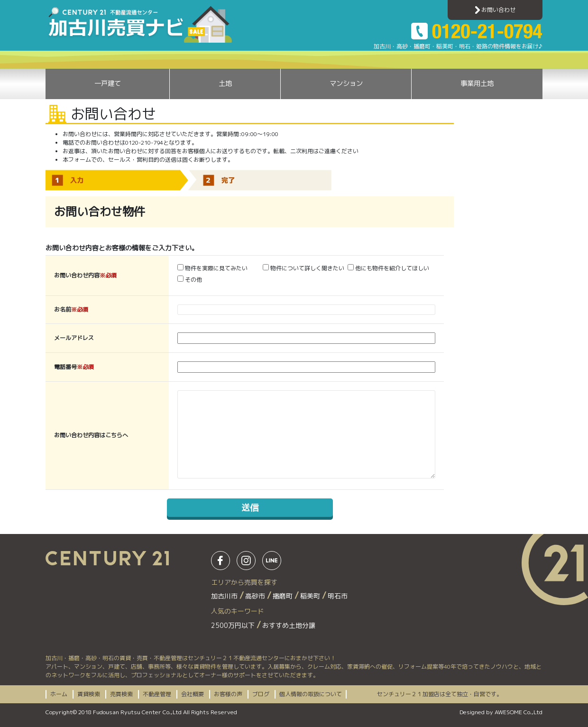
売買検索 (121, 694)
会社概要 (193, 694)
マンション (346, 83)
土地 (225, 83)
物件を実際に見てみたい (212, 268)
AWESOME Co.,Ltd (519, 712)
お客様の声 (228, 694)
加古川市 (225, 596)
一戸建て (108, 83)
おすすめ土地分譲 (289, 625)
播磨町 (284, 596)
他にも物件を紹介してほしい (388, 268)
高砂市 (256, 596)
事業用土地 (477, 83)
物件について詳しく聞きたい (303, 268)
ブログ (261, 694)
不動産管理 (157, 694)
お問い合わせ (495, 10)
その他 (190, 280)
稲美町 (311, 596)
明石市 (338, 596)
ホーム (59, 694)
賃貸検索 (89, 694)
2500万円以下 (234, 625)
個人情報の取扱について (311, 694)
